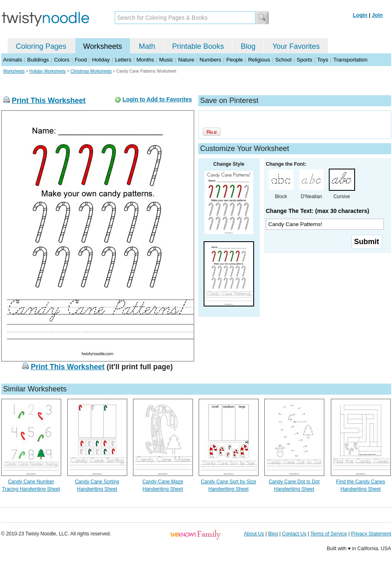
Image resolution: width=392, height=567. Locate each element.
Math (147, 46)
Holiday (101, 60)
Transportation (350, 60)
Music (166, 60)
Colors (62, 60)
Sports (305, 60)
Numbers (210, 60)
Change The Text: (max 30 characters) (318, 211)
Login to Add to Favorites (157, 99)
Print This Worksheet (49, 101)
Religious (259, 60)
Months (146, 60)
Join (377, 15)
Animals (13, 60)
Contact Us (294, 534)
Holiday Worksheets (48, 71)
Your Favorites (296, 46)
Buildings (38, 60)
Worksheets (103, 46)
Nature (186, 60)
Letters (123, 60)
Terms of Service (329, 534)
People (234, 60)
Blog (248, 46)
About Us (254, 534)
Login (360, 15)
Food (81, 60)
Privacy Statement (371, 534)
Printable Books (198, 46)
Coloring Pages (41, 46)
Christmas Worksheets (91, 71)
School (284, 60)
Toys (323, 60)
